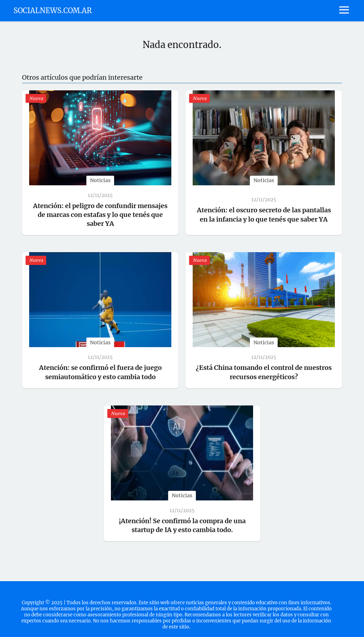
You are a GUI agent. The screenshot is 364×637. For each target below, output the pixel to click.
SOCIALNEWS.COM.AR (53, 10)
